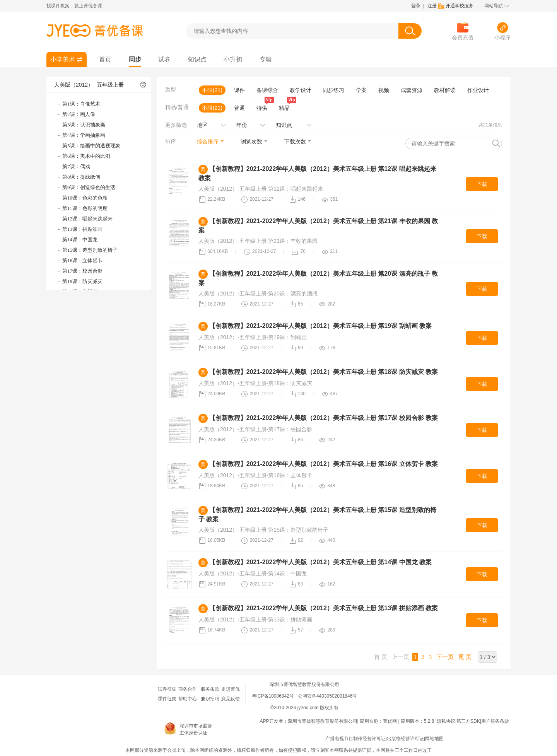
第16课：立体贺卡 (82, 260)
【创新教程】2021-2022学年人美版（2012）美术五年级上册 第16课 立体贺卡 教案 (324, 464)
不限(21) (212, 90)
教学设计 (301, 90)
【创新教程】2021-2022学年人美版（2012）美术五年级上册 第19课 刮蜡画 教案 (320, 326)
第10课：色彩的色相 (85, 198)
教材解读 (445, 90)
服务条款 (210, 689)
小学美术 (63, 59)
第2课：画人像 (79, 114)
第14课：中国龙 (80, 240)
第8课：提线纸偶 (81, 177)
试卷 (164, 59)
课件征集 (167, 699)
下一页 (445, 657)
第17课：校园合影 (82, 271)
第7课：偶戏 (76, 166)
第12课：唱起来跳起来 (87, 219)
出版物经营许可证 (405, 739)
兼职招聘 (210, 699)
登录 (416, 6)
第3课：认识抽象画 (84, 125)
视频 (384, 90)
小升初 (233, 59)
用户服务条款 (495, 721)
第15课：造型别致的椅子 (90, 250)
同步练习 (333, 90)
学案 (361, 90)
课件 (239, 90)
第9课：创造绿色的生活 (89, 187)
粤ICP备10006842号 (273, 696)
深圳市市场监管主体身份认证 (196, 729)
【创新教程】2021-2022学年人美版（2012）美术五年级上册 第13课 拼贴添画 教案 (324, 608)
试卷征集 (167, 689)
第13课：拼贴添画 (82, 229)
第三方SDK (468, 721)
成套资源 (412, 90)
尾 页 (465, 657)
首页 (105, 59)
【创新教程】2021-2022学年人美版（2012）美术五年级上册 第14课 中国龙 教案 (320, 562)
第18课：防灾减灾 (82, 281)
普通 (239, 108)
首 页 (381, 657)
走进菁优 (231, 689)
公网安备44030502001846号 (327, 696)
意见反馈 (231, 699)
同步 (135, 59)
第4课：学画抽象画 (84, 135)
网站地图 (434, 739)
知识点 (197, 59)
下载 (482, 184)
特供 (263, 107)
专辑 (266, 59)
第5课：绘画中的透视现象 (91, 146)
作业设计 (478, 90)
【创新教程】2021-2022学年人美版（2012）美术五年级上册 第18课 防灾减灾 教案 (324, 372)
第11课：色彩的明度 (85, 208)
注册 (432, 6)
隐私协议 (446, 721)
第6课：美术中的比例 (86, 156)
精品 (286, 107)
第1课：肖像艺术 (81, 104)
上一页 (401, 657)
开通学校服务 (460, 6)
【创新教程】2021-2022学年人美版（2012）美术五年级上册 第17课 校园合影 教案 (324, 418)
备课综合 (267, 90)
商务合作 (188, 689)
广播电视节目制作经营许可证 (355, 739)
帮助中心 (188, 699)
